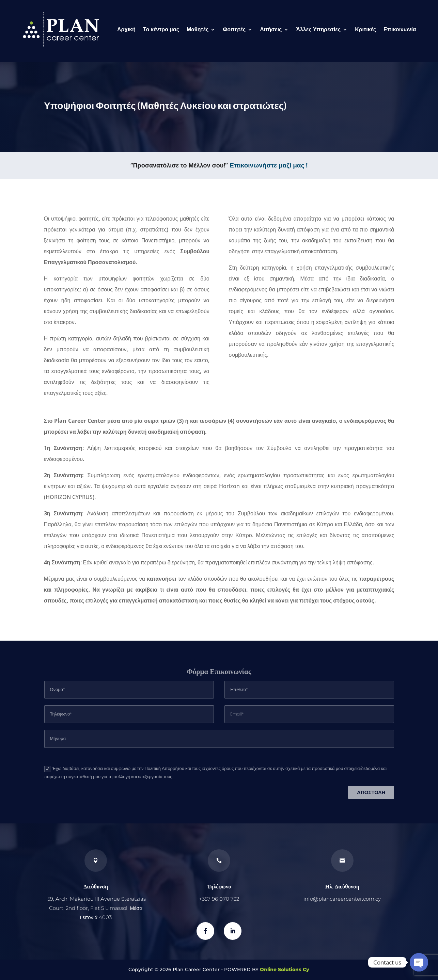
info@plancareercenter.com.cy (342, 899)
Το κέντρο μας (161, 29)
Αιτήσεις (271, 29)
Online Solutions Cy (285, 969)
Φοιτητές (234, 29)
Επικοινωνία (400, 29)
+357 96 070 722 (219, 899)
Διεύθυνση (96, 886)
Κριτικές (365, 29)
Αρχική (126, 29)
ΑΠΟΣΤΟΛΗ (371, 792)
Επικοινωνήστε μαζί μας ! (269, 165)
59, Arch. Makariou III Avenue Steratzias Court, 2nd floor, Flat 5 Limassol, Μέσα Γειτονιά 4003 (97, 908)
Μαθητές (198, 29)
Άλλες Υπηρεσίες (318, 29)
